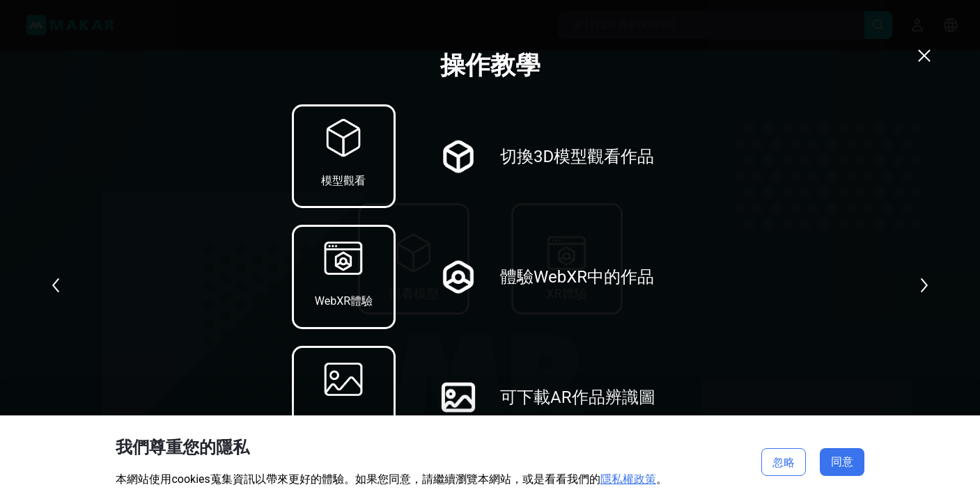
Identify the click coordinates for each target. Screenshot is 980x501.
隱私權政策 (628, 479)
